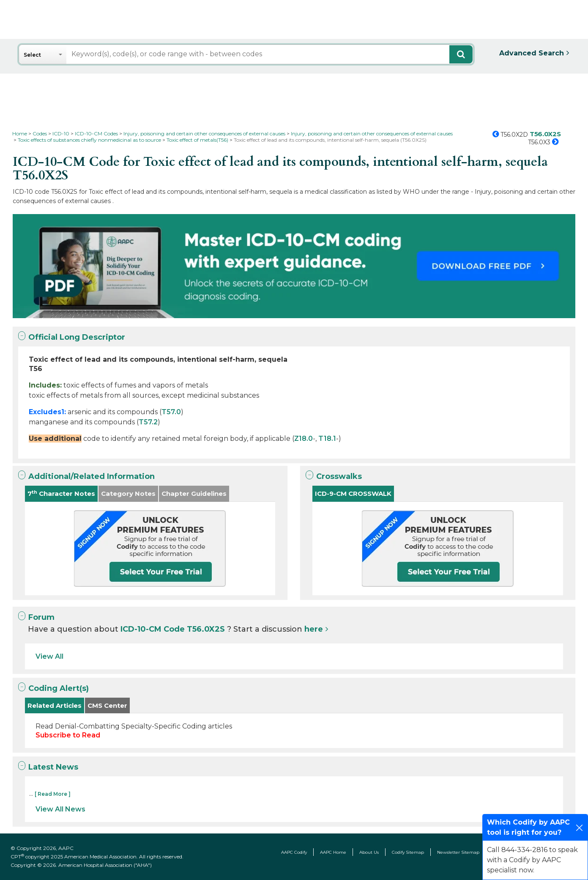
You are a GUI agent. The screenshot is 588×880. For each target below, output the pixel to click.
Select (32, 55)
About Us (369, 852)
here (314, 629)
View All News (60, 809)
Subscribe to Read (68, 735)
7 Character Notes (61, 494)
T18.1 (327, 439)
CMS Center (107, 705)
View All (49, 656)
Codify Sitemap (408, 852)
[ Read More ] (53, 794)
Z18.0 (304, 439)
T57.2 (148, 422)
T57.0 (171, 412)
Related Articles (55, 705)
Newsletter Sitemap (458, 852)
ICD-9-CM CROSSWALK (353, 494)
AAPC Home (333, 852)
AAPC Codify (294, 852)
